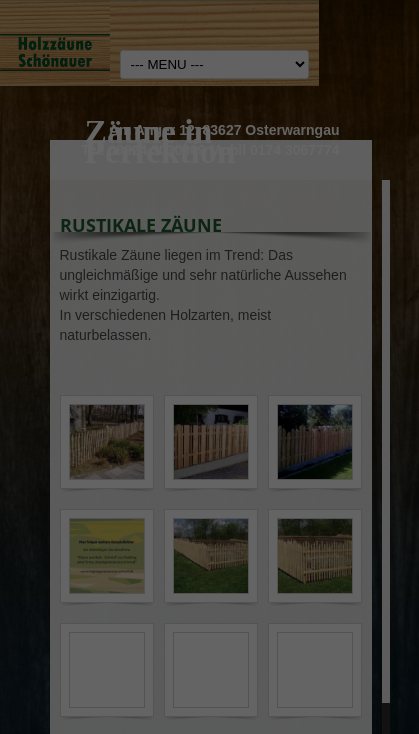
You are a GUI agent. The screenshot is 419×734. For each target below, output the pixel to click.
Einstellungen (93, 332)
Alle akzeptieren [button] (209, 479)
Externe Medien (361, 392)
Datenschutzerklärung (83, 313)
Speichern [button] (209, 558)
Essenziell (45, 384)
